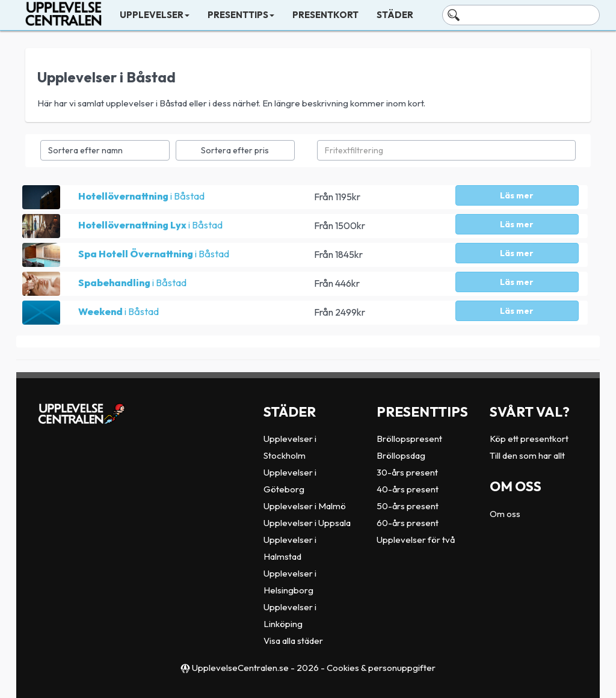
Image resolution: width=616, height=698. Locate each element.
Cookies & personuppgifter (381, 668)
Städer (395, 15)
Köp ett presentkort (529, 439)
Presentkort (325, 15)
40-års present (408, 489)
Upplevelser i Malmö (305, 506)
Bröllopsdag (401, 455)
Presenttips (241, 15)
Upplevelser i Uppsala (307, 523)
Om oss (505, 514)
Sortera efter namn (85, 150)
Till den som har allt (527, 455)
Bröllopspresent (409, 439)
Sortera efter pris (235, 150)
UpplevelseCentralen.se (240, 668)
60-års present (408, 523)
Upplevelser (155, 15)
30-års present (407, 472)
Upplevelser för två (416, 540)
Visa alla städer (293, 641)
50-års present (408, 506)
